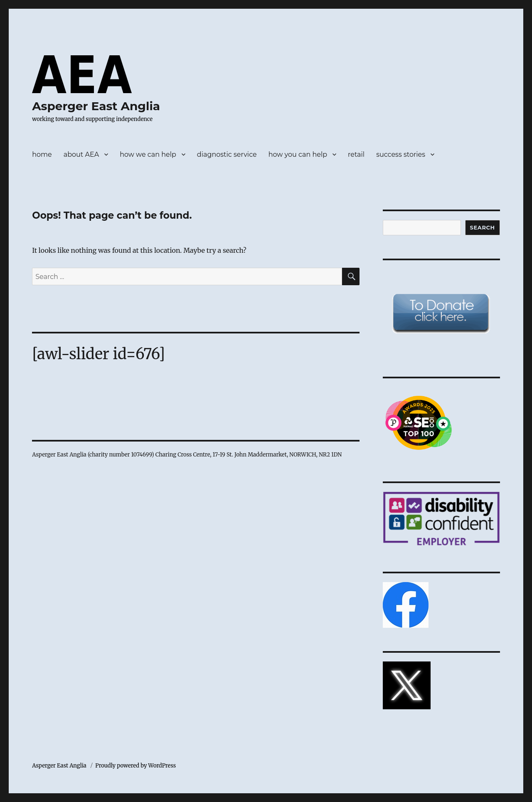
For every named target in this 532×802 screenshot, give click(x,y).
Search (483, 227)
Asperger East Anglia (96, 106)
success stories (401, 154)
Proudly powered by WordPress (135, 766)
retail (356, 154)
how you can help (298, 154)
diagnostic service (227, 154)
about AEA (81, 154)
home (42, 154)
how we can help (148, 154)
